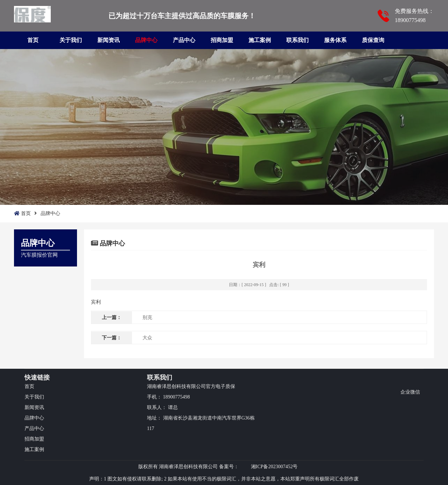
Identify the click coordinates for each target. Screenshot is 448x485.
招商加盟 (222, 40)
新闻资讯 (108, 40)
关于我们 (71, 40)
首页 (33, 40)
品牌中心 (146, 40)
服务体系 (335, 40)
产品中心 (184, 40)
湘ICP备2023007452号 (274, 467)
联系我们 (297, 40)
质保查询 (373, 40)
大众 (147, 338)
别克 (147, 317)
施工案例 (260, 40)
